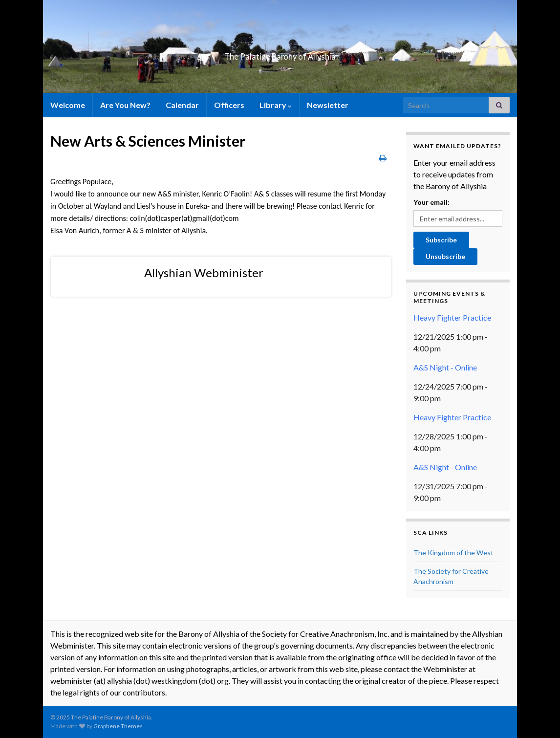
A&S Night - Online (445, 367)
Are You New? (125, 105)
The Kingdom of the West (453, 553)
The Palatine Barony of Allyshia (280, 54)
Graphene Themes (118, 726)
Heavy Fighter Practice (452, 317)
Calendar (182, 105)
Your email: (431, 202)
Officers (229, 105)
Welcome (68, 105)
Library (276, 105)
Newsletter (328, 105)
